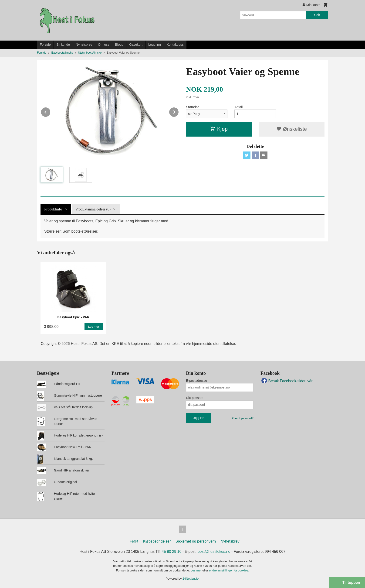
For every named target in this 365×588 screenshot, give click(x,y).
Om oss (104, 45)
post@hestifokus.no (214, 552)
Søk (317, 15)
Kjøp (219, 129)
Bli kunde (63, 45)
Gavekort (136, 45)
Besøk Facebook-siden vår (287, 381)
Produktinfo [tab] (53, 209)
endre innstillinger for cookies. (229, 570)
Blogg (119, 45)
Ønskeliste (292, 129)
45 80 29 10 (172, 552)
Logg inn (155, 45)
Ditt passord (195, 398)
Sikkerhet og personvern (196, 541)
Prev (51, 111)
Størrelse (193, 107)
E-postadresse (196, 381)
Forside (45, 45)
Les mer (197, 570)
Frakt (134, 541)
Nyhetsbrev (84, 45)
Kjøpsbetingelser (157, 541)
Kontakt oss (175, 45)
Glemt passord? (243, 418)
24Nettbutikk (191, 579)
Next (179, 111)
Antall (238, 107)
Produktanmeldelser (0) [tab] (93, 209)
